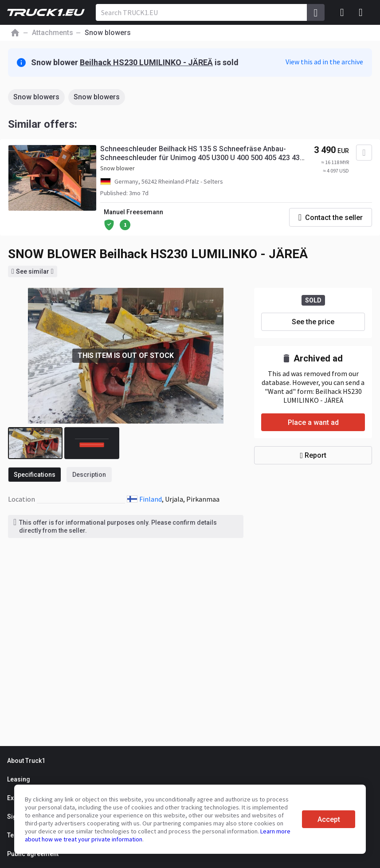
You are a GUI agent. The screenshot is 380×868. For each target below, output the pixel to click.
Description (89, 475)
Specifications (35, 475)
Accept (329, 819)
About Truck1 (26, 761)
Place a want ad (313, 422)
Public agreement (33, 854)
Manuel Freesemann (133, 212)
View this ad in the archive (324, 62)
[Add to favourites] (364, 153)
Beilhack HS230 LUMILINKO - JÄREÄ (146, 62)
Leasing (19, 779)
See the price (313, 322)
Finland (151, 499)
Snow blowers (36, 97)
